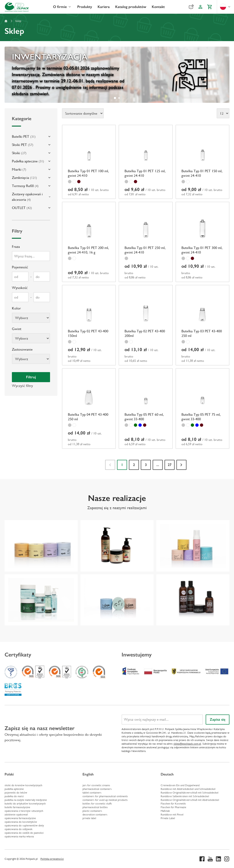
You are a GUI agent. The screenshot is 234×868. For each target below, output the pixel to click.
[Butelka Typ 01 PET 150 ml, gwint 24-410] (202, 162)
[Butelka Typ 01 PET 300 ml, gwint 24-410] (202, 242)
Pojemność (20, 267)
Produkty (85, 7)
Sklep (18, 21)
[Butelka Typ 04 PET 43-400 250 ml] (89, 409)
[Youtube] (210, 859)
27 (170, 465)
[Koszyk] (210, 7)
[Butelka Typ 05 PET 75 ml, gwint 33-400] (202, 409)
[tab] (115, 98)
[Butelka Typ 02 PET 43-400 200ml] (146, 325)
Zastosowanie (22, 349)
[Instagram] (227, 859)
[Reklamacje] (191, 7)
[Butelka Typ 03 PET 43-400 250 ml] (202, 325)
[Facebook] (202, 859)
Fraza (16, 247)
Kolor (16, 308)
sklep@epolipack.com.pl (187, 744)
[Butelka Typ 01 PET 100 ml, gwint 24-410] (89, 162)
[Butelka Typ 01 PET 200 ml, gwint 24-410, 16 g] (89, 242)
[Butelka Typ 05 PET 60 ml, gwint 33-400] (146, 409)
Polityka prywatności (52, 859)
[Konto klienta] (200, 7)
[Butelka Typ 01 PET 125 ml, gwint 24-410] (146, 162)
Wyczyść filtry (22, 386)
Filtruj (31, 377)
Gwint (17, 329)
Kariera (104, 7)
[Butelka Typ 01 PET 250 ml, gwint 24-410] (146, 242)
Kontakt (158, 7)
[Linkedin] (218, 859)
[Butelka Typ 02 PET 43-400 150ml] (89, 325)
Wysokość (20, 288)
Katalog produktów (131, 7)
